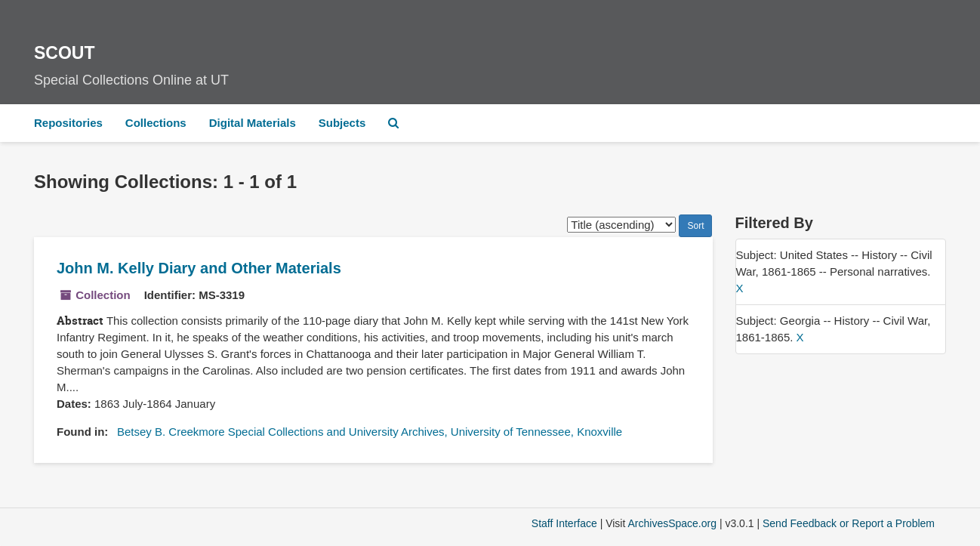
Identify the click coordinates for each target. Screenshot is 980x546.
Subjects (342, 123)
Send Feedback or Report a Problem (849, 523)
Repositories (68, 123)
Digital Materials (253, 123)
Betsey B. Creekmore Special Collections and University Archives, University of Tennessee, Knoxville (370, 432)
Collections (156, 123)
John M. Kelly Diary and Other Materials (199, 268)
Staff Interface (564, 523)
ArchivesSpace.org (672, 523)
